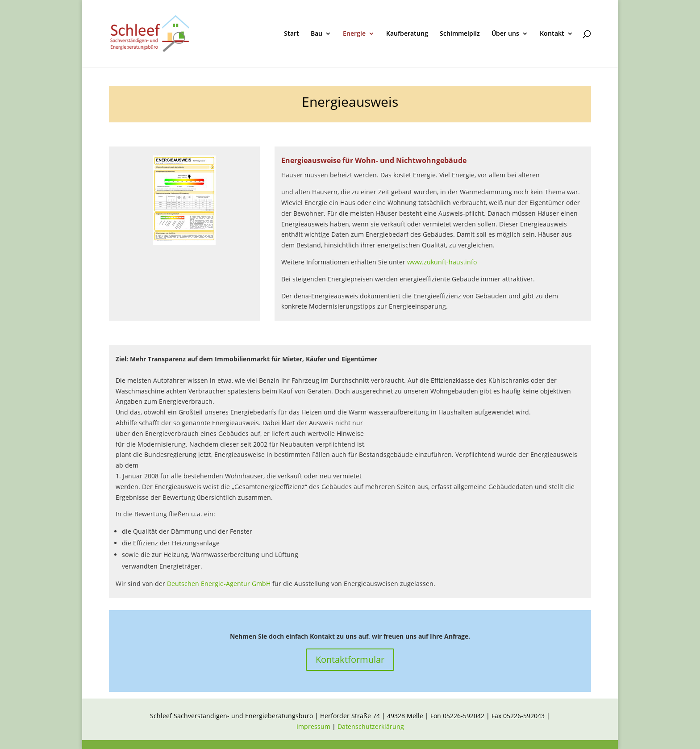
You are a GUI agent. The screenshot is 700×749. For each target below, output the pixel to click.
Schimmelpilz (460, 34)
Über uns (505, 34)
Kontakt (552, 34)
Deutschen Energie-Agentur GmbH (219, 584)
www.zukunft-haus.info (442, 262)
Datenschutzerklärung (371, 726)
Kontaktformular (350, 659)
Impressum (314, 726)
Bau (317, 34)
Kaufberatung (407, 34)
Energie (354, 34)
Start (292, 34)
